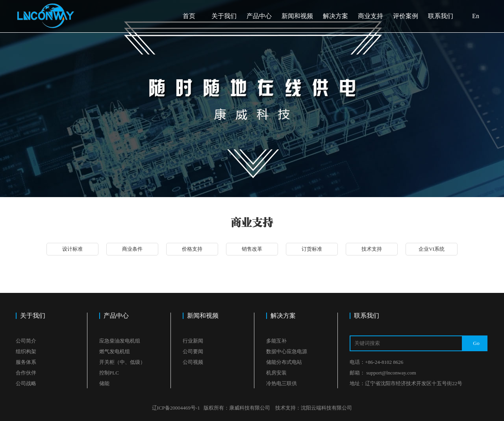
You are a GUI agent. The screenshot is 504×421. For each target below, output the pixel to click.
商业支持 (371, 16)
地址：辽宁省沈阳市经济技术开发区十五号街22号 (406, 383)
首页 (189, 16)
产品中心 (259, 16)
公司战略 (26, 383)
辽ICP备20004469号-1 (176, 408)
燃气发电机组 (115, 351)
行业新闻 (193, 341)
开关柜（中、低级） (122, 362)
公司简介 (26, 341)
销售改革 (252, 249)
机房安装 (276, 373)
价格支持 (192, 249)
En (476, 16)
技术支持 (372, 249)
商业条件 (132, 249)
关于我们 (224, 16)
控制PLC (109, 373)
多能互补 (276, 341)
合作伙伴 (26, 373)
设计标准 (72, 249)
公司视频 (193, 362)
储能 (104, 383)
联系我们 (441, 16)
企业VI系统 (432, 249)
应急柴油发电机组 (120, 341)
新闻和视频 (297, 16)
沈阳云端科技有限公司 (326, 408)
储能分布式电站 (284, 362)
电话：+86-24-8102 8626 (376, 362)
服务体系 (26, 362)
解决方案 (335, 16)
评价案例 (406, 16)
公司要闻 (193, 351)
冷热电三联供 (282, 383)
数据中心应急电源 (287, 351)
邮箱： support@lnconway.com (383, 373)
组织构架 (26, 351)
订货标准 (312, 249)
